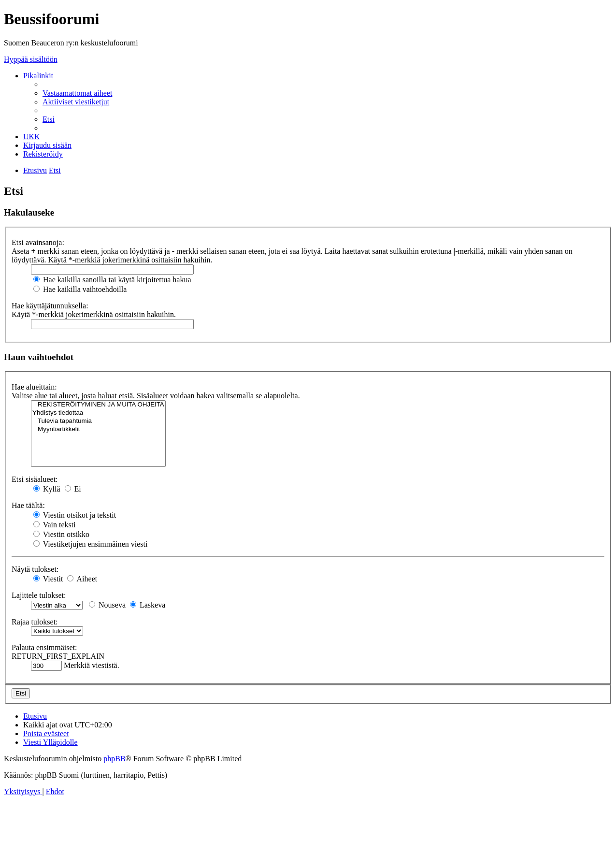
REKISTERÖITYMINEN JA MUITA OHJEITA (98, 405)
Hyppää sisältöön (31, 59)
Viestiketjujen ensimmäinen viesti (90, 544)
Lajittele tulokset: (39, 595)
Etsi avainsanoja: (38, 242)
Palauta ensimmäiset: (44, 647)
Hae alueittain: (34, 387)
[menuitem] (77, 93)
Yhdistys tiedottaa (98, 413)
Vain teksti (55, 525)
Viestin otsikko (61, 534)
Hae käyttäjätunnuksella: (50, 306)
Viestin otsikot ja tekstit (75, 515)
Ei (73, 489)
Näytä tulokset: (35, 569)
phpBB (114, 759)
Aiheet (82, 579)
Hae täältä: (28, 505)
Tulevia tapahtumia (98, 421)
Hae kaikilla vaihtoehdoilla (80, 289)
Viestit (48, 579)
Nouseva (107, 605)
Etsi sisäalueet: (35, 479)
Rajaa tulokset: (35, 622)
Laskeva (148, 605)
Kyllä (47, 489)
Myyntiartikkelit (98, 429)
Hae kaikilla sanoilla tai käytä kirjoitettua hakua (112, 280)
